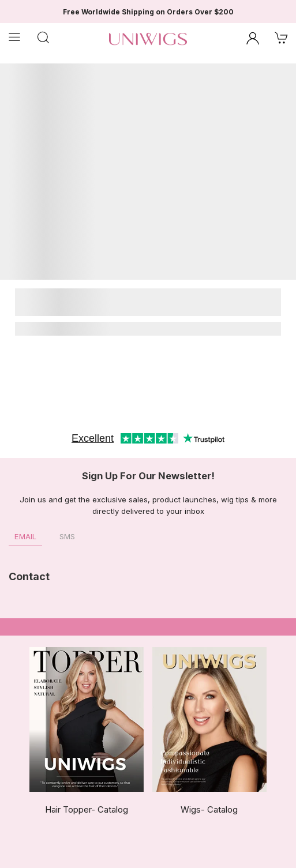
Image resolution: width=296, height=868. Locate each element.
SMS (67, 536)
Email (25, 536)
